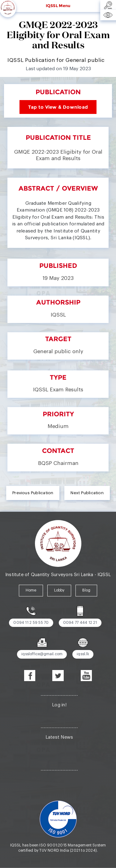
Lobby (59, 590)
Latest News (59, 737)
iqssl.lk (83, 654)
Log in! (59, 705)
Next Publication (87, 493)
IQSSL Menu (58, 6)
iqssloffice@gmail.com (42, 654)
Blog (86, 590)
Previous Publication (33, 493)
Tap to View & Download (58, 107)
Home (31, 590)
